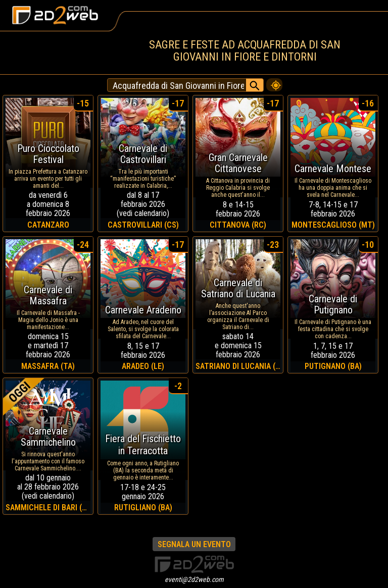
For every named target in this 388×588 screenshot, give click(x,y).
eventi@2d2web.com (194, 579)
